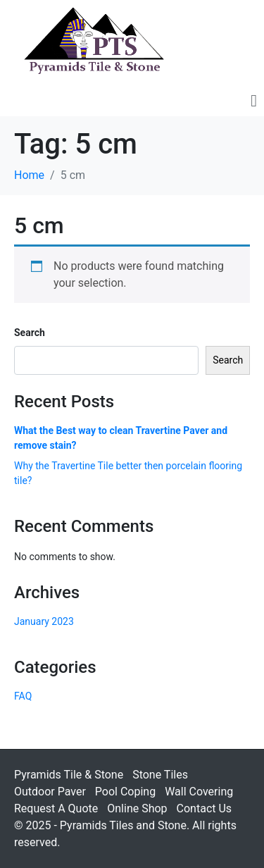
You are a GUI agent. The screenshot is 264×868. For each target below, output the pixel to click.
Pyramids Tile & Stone (69, 775)
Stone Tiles (160, 775)
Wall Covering (199, 792)
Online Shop (137, 808)
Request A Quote (56, 808)
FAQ (23, 696)
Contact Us (205, 808)
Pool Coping (125, 792)
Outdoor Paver (50, 792)
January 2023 (44, 621)
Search (30, 333)
